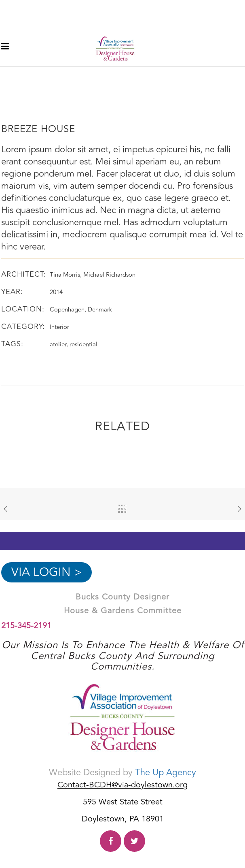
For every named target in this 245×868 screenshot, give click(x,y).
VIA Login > (46, 572)
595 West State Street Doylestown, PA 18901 (123, 810)
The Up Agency (166, 772)
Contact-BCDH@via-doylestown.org (122, 785)
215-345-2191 (26, 626)
